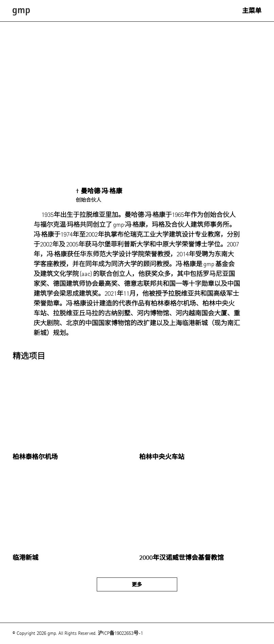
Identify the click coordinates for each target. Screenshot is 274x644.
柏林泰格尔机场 (35, 457)
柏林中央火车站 (162, 457)
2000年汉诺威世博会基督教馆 (181, 558)
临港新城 (25, 558)
